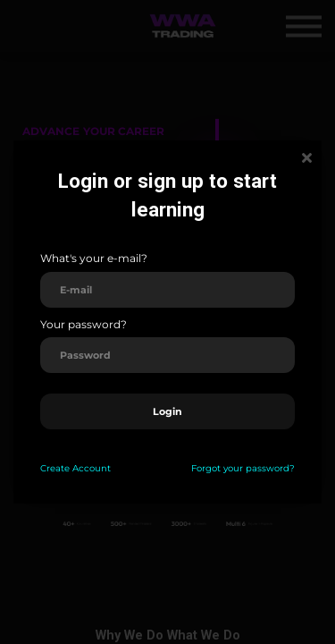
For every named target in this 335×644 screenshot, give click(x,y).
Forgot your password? (243, 468)
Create (55, 468)
